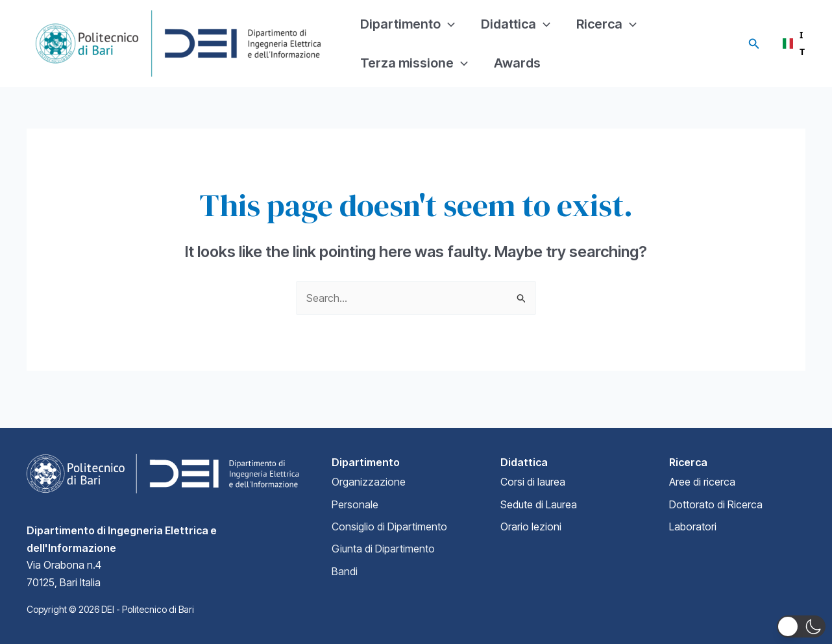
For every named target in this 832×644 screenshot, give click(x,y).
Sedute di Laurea (539, 504)
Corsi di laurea (533, 482)
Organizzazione (369, 482)
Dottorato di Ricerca (716, 504)
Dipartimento (408, 24)
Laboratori (693, 526)
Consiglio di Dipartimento (389, 526)
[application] (448, 24)
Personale (355, 504)
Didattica (516, 24)
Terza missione (414, 63)
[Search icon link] (754, 44)
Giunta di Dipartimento (383, 549)
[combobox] (791, 43)
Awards (517, 63)
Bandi (345, 571)
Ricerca (606, 24)
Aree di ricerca (702, 482)
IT (791, 43)
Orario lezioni (531, 526)
